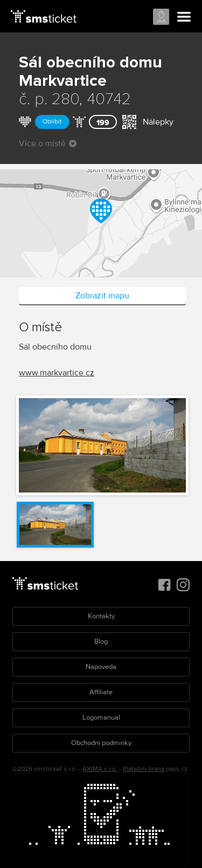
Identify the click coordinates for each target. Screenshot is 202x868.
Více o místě (48, 143)
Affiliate (101, 692)
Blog (101, 641)
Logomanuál (101, 717)
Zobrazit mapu (102, 296)
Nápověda (101, 667)
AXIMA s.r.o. (100, 769)
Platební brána (144, 769)
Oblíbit (52, 122)
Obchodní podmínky (101, 743)
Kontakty (101, 616)
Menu (184, 17)
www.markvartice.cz (57, 373)
